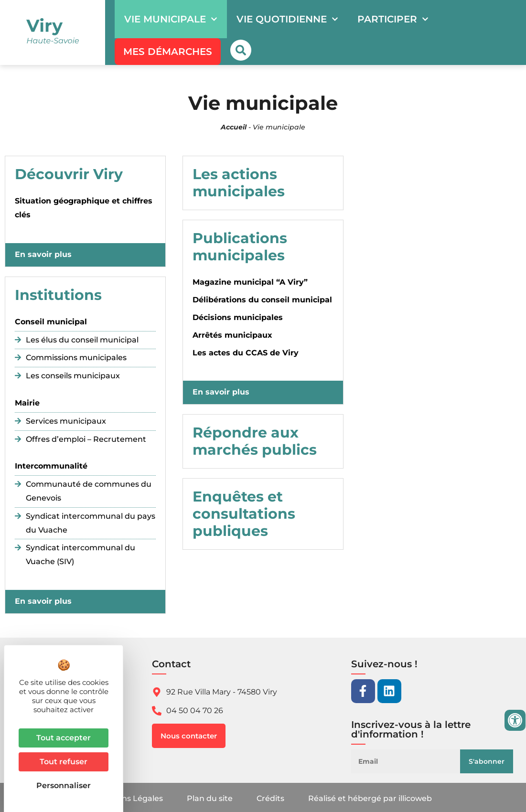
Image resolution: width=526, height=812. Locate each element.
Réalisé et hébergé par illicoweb (370, 798)
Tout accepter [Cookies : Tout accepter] (64, 738)
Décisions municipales (238, 317)
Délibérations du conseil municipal (262, 300)
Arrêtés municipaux (232, 335)
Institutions (58, 295)
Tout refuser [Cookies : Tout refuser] (64, 762)
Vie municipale (171, 19)
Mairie (27, 403)
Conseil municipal (51, 322)
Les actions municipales (239, 183)
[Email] (409, 761)
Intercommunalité (51, 466)
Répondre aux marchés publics (255, 441)
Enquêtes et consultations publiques (244, 514)
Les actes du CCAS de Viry (246, 353)
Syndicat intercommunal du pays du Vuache (91, 523)
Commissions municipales (76, 358)
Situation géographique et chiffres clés (84, 208)
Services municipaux (66, 421)
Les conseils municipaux (73, 376)
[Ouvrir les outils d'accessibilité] (515, 720)
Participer (393, 19)
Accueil (234, 127)
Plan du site (210, 798)
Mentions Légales (129, 798)
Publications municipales (240, 247)
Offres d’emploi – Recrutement (86, 439)
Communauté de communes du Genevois (89, 491)
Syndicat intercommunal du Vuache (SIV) (81, 555)
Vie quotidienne (287, 19)
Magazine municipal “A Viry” (250, 282)
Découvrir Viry (69, 174)
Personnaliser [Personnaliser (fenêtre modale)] (64, 785)
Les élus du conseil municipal (82, 340)
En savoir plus (43, 254)
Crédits (270, 798)
